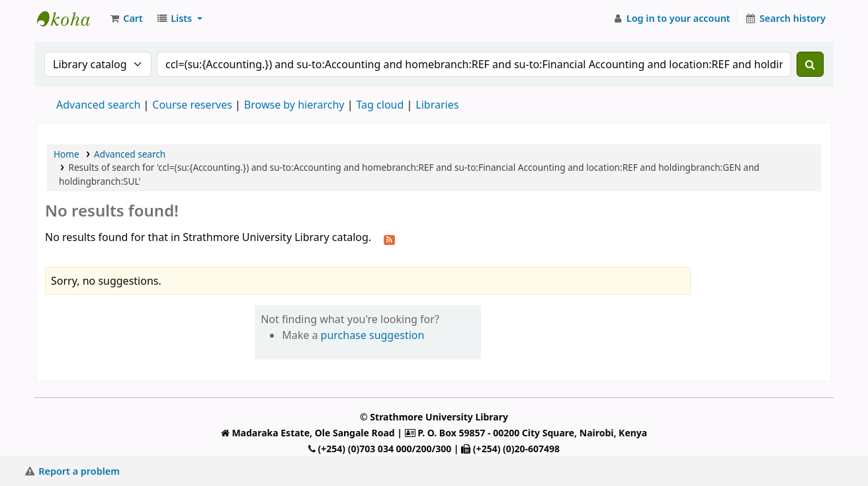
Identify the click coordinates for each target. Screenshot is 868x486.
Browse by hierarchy (294, 105)
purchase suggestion (373, 335)
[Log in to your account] (671, 19)
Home (66, 154)
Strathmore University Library (70, 19)
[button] (126, 19)
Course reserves (192, 105)
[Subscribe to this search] (389, 238)
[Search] (810, 64)
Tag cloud (380, 105)
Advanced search (98, 105)
